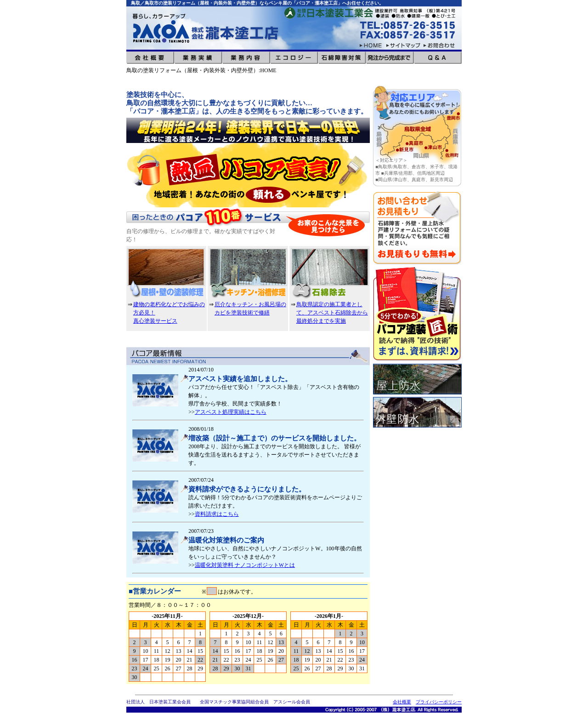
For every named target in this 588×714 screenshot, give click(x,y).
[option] (248, 175)
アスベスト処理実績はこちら (231, 412)
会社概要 (402, 702)
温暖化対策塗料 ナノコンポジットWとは (245, 565)
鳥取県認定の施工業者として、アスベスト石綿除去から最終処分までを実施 (332, 313)
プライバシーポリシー (439, 702)
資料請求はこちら (217, 514)
